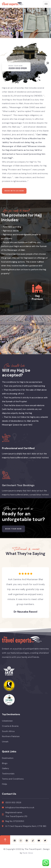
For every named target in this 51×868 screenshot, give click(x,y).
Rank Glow (28, 853)
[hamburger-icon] (46, 4)
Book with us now (14, 197)
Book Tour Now (13, 529)
